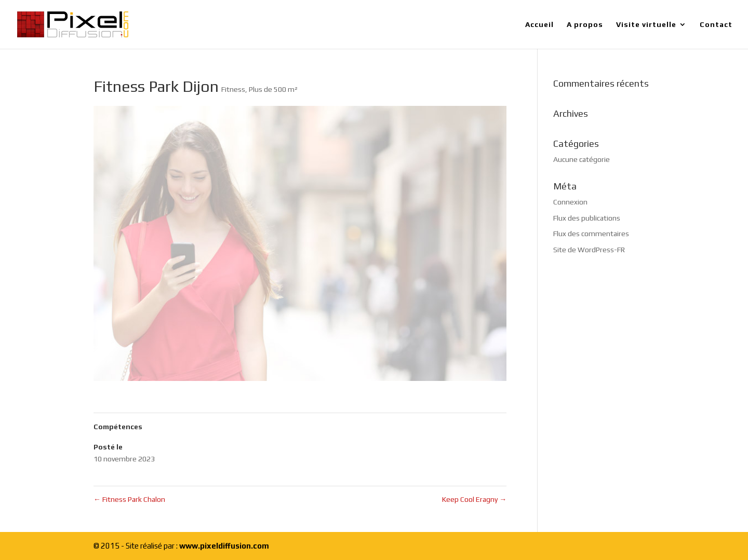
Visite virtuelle (646, 25)
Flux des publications (587, 218)
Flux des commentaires (591, 234)
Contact (716, 25)
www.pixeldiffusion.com (224, 546)
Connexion (570, 202)
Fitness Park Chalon (129, 499)
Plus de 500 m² (273, 89)
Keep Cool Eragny (474, 499)
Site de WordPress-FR (589, 250)
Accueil (539, 25)
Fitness (233, 89)
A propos (585, 25)
